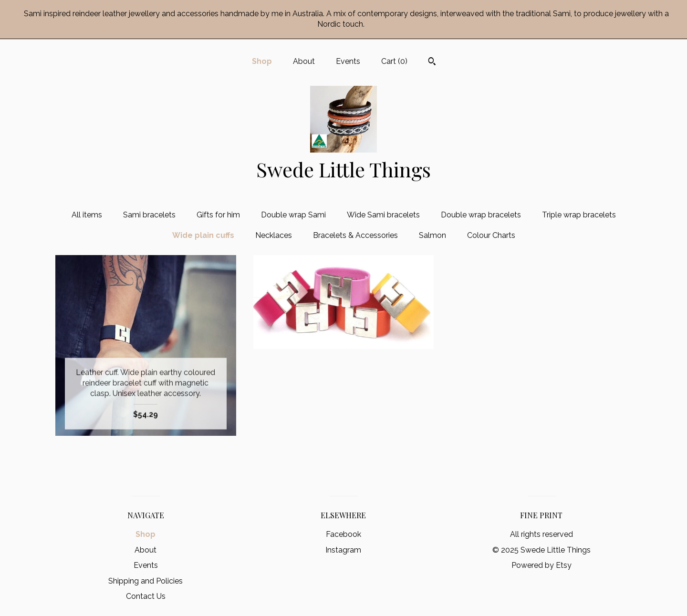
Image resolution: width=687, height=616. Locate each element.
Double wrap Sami (293, 215)
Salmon (432, 235)
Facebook (343, 534)
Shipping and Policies (146, 581)
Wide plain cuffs (203, 235)
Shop (262, 61)
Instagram (343, 550)
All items (87, 215)
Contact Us (146, 596)
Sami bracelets (149, 215)
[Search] (432, 62)
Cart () (394, 61)
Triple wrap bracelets (579, 215)
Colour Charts (491, 235)
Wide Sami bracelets (383, 215)
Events (348, 61)
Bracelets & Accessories (355, 235)
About (304, 61)
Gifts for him (218, 215)
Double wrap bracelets (481, 215)
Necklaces (274, 235)
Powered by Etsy (541, 565)
